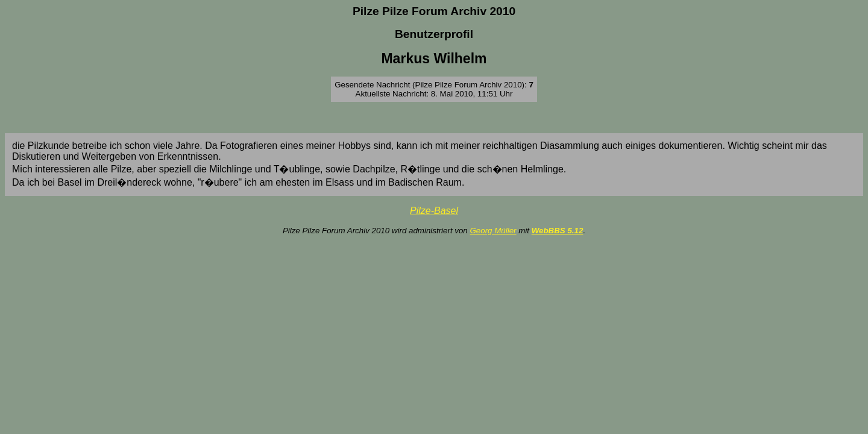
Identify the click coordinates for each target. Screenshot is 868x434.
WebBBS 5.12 (558, 231)
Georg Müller (493, 231)
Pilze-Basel (434, 211)
